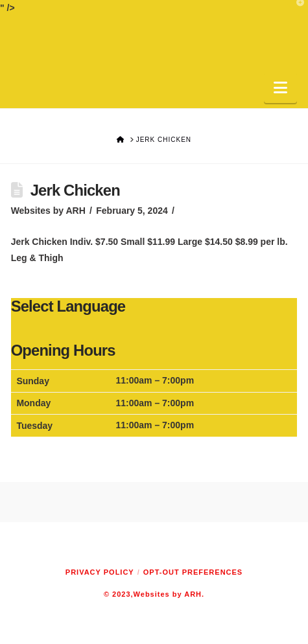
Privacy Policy (100, 572)
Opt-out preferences (193, 572)
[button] (280, 88)
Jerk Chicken (75, 190)
